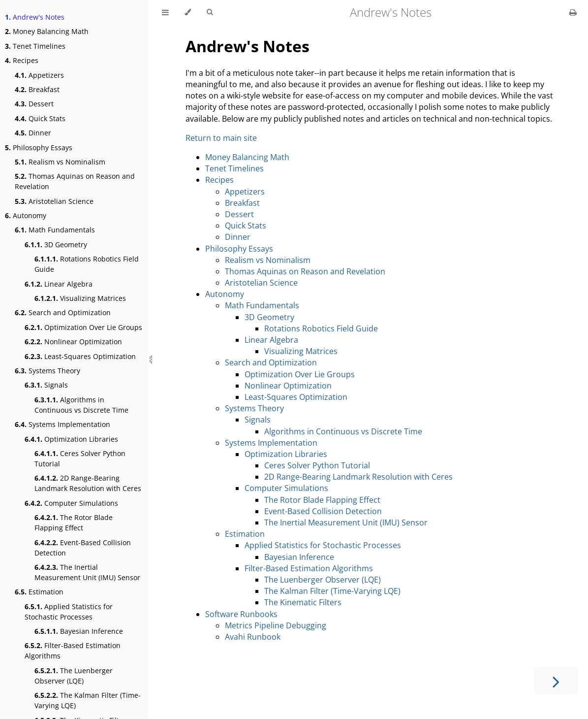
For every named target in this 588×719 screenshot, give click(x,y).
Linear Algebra (59, 284)
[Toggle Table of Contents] (165, 12)
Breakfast (37, 89)
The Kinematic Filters (303, 602)
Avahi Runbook (253, 637)
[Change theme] (188, 12)
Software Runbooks (241, 614)
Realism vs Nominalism (60, 162)
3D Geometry (56, 245)
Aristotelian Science (54, 201)
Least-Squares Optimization (80, 356)
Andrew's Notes (35, 17)
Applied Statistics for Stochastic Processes (69, 612)
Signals (46, 385)
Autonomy (26, 215)
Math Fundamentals (55, 230)
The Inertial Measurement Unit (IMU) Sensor (87, 572)
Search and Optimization (63, 312)
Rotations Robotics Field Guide (87, 264)
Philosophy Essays (39, 147)
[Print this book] (573, 12)
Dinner (33, 133)
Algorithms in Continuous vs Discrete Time (81, 405)
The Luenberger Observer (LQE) (74, 676)
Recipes (22, 60)
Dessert (34, 104)
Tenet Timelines (35, 46)
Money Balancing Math (47, 31)
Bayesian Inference (79, 631)
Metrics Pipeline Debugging (276, 625)
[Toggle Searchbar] (210, 12)
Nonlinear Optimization (73, 342)
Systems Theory (47, 371)
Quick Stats (40, 118)
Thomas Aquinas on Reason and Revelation (75, 181)
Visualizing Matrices (80, 298)
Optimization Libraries (71, 439)
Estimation (39, 592)
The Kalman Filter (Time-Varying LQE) (88, 700)
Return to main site (221, 138)
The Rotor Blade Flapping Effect (74, 523)
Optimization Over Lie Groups (83, 327)
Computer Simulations (71, 503)
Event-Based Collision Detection (83, 548)
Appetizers (39, 75)
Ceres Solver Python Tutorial (80, 458)
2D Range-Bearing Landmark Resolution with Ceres (88, 483)
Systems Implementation (62, 424)
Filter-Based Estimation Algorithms (73, 651)
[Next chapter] (556, 681)
